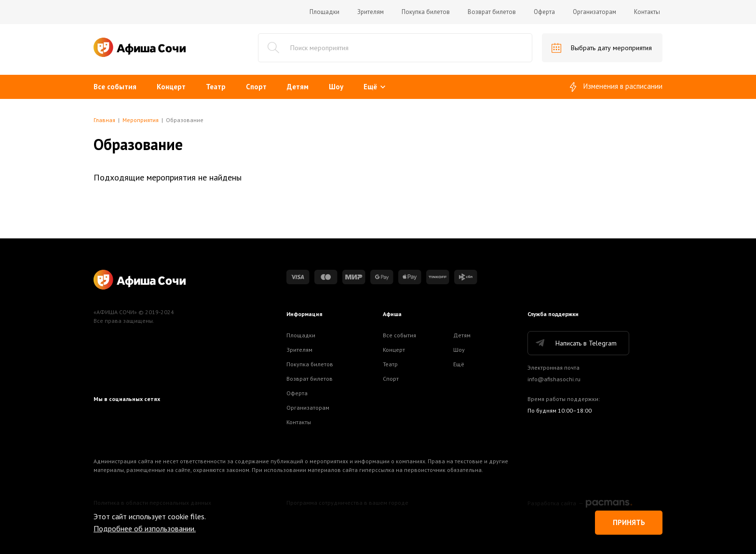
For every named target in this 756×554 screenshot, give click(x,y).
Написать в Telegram (575, 343)
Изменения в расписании (616, 87)
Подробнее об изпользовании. (145, 528)
